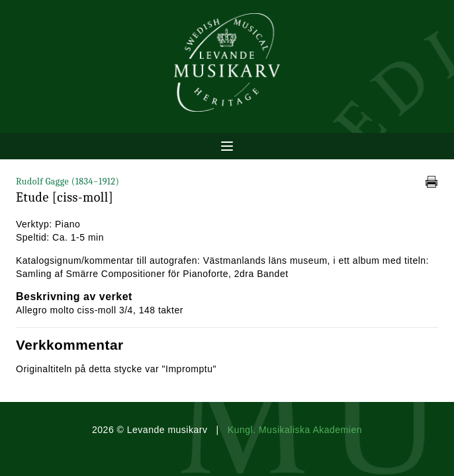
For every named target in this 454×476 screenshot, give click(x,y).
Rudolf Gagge (68, 181)
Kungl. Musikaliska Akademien (295, 430)
